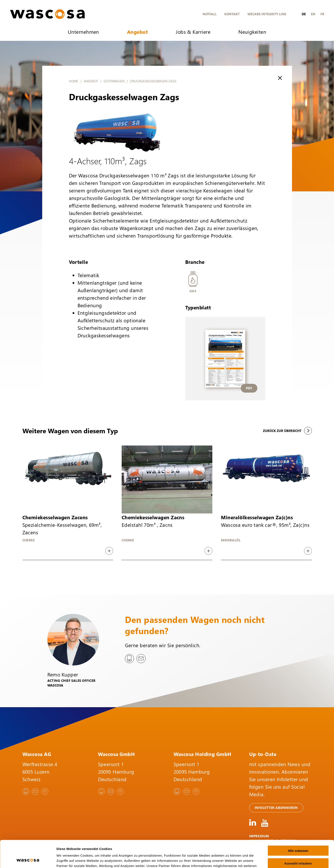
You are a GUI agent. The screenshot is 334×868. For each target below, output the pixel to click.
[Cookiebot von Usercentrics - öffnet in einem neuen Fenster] (28, 860)
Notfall (210, 14)
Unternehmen (83, 32)
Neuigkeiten (252, 32)
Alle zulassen (298, 825)
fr (322, 14)
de (304, 14)
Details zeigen (229, 860)
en (313, 14)
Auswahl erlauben (298, 838)
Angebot (137, 32)
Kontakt (232, 14)
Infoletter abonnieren (276, 808)
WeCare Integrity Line (267, 14)
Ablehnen (298, 850)
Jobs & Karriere (193, 32)
